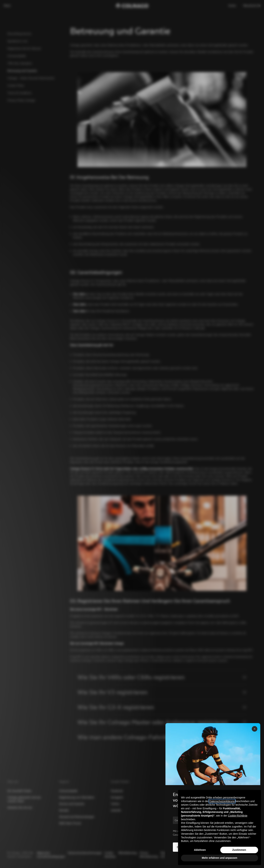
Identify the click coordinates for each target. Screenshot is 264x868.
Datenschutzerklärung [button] (222, 801)
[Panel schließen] (255, 729)
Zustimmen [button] (239, 850)
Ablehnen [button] (200, 850)
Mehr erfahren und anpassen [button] (219, 858)
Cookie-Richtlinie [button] (238, 816)
